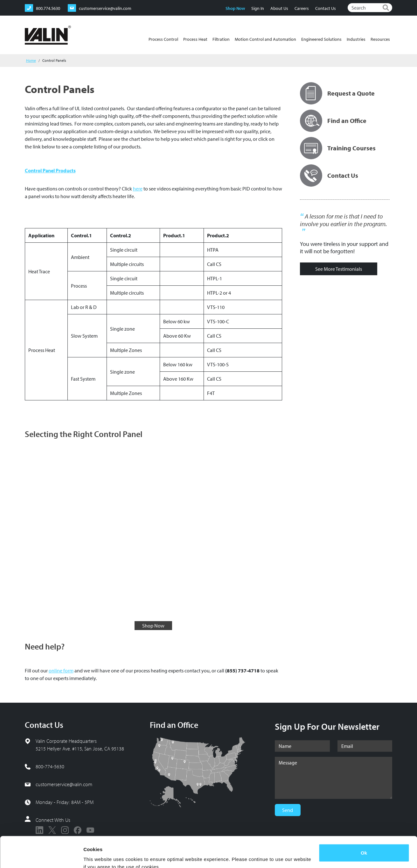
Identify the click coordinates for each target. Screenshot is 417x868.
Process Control (163, 39)
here (138, 189)
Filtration (221, 39)
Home (31, 60)
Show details (98, 855)
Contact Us (326, 8)
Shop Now (235, 8)
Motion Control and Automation (265, 39)
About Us (279, 8)
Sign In (258, 8)
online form (61, 671)
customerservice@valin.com (64, 784)
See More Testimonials (339, 269)
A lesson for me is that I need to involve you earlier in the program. (343, 220)
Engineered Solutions (321, 39)
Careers (302, 8)
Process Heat (195, 39)
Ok (364, 824)
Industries (356, 39)
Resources (380, 39)
